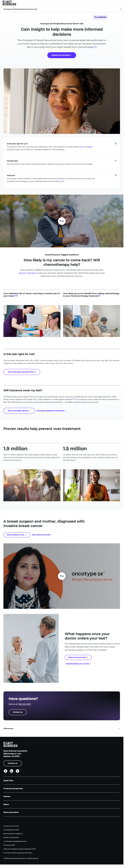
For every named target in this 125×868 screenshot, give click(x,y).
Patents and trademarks (11, 837)
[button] (122, 3)
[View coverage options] (19, 411)
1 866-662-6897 (24, 704)
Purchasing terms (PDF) (11, 830)
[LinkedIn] (12, 771)
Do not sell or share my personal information (18, 853)
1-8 (63, 181)
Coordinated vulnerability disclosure (15, 841)
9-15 (73, 399)
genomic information (27, 273)
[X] (18, 771)
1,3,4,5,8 (16, 296)
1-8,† (95, 47)
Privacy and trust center (11, 826)
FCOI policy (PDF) (9, 845)
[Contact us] (18, 712)
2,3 (100, 296)
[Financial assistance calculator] (51, 411)
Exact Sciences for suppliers (12, 834)
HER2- (90, 147)
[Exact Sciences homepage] (9, 3)
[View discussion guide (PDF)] (22, 372)
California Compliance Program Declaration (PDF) (20, 849)
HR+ (82, 147)
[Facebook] (6, 771)
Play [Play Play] (62, 221)
